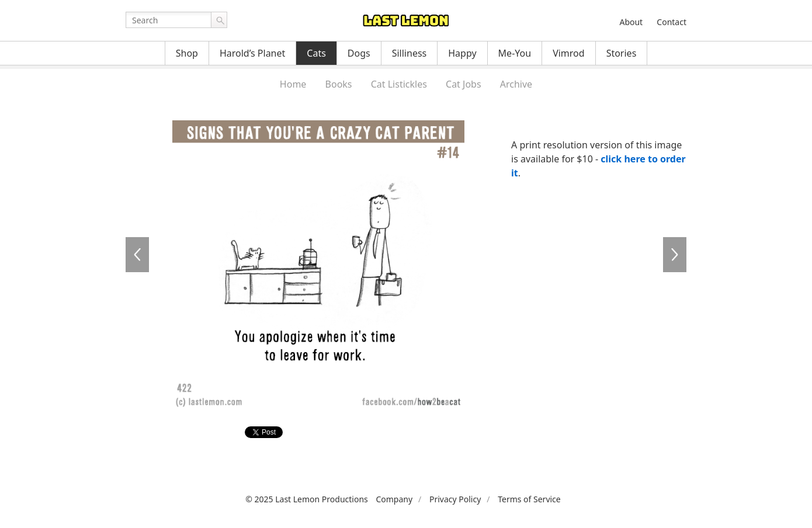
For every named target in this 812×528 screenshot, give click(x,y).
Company (394, 499)
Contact (672, 22)
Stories (622, 53)
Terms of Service (529, 499)
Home (293, 84)
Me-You (515, 53)
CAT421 (137, 255)
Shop (187, 53)
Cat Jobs (464, 84)
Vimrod (569, 53)
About (631, 22)
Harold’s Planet (252, 53)
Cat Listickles (399, 84)
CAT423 (675, 255)
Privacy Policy (455, 499)
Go (219, 20)
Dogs (359, 53)
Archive (516, 84)
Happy (462, 53)
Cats (316, 53)
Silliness (410, 53)
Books (339, 84)
